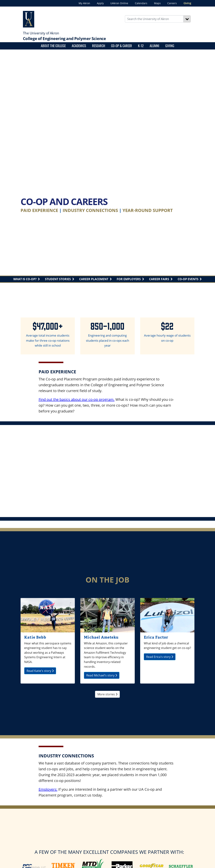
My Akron (84, 3)
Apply (100, 3)
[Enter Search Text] (154, 19)
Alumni (154, 46)
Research (99, 46)
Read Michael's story (102, 675)
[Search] (187, 19)
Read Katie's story (40, 671)
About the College (53, 46)
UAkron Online (119, 3)
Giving (187, 3)
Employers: (48, 789)
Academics (79, 46)
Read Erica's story (160, 657)
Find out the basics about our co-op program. (77, 399)
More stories (107, 694)
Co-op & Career (122, 46)
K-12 (141, 46)
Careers (172, 3)
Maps (157, 3)
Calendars (141, 3)
